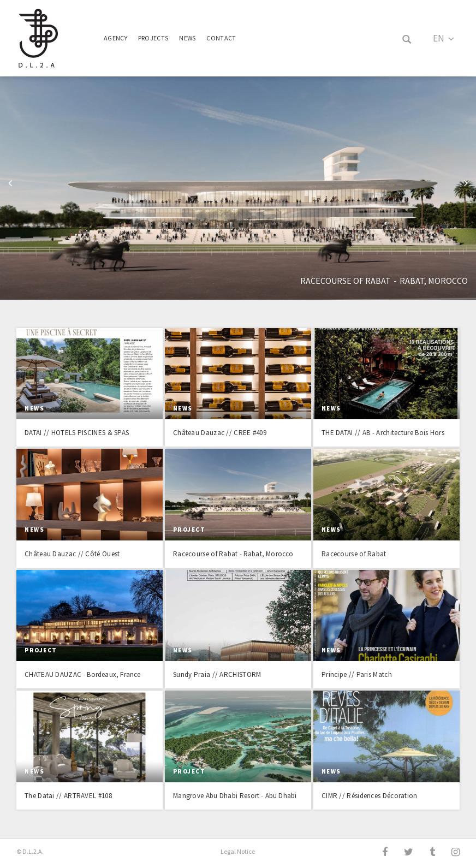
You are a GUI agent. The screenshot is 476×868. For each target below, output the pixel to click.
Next (466, 185)
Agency (115, 38)
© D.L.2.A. (30, 851)
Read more (90, 387)
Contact (221, 38)
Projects (153, 38)
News (187, 38)
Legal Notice (238, 851)
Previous (10, 185)
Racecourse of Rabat (346, 281)
